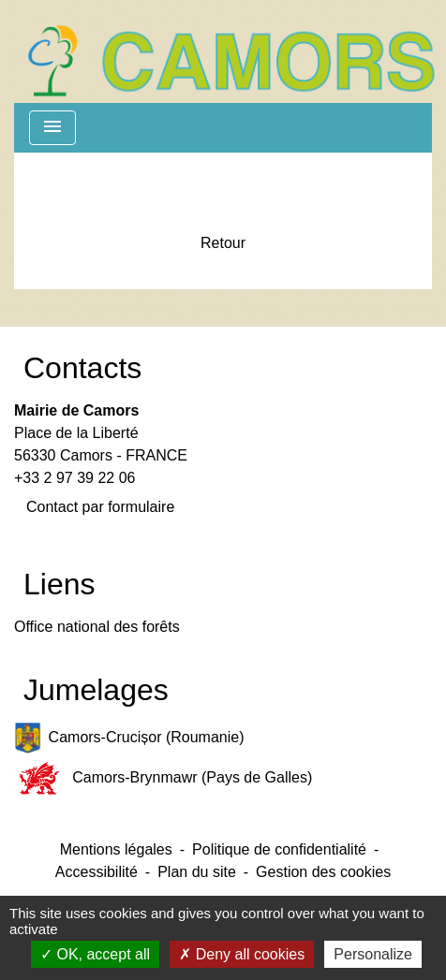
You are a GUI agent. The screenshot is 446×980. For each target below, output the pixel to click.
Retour (223, 243)
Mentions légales (116, 849)
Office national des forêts (97, 627)
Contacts (82, 368)
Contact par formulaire (100, 507)
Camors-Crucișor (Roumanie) (129, 738)
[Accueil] (230, 51)
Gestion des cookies (323, 872)
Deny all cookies (242, 954)
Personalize (373, 954)
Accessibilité (97, 872)
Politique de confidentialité (279, 849)
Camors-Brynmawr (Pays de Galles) (163, 778)
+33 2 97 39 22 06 (74, 478)
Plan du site (197, 872)
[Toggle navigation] (52, 128)
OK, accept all (95, 954)
